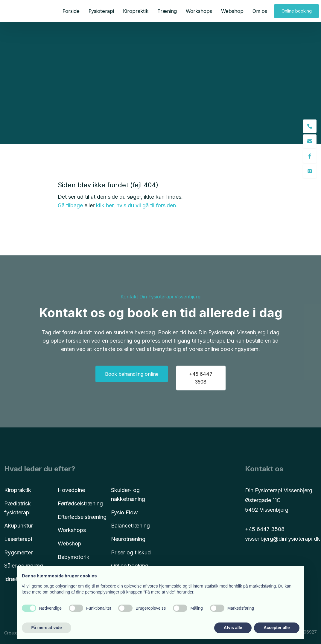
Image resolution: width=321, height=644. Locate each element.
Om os (260, 11)
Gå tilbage (70, 205)
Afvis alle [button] (233, 628)
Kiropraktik (136, 11)
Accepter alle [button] (277, 628)
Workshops (199, 11)
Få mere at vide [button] (47, 628)
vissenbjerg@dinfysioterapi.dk (283, 539)
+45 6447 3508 (265, 529)
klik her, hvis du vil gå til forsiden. (137, 205)
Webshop (232, 11)
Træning (167, 11)
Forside (71, 11)
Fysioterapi (101, 11)
